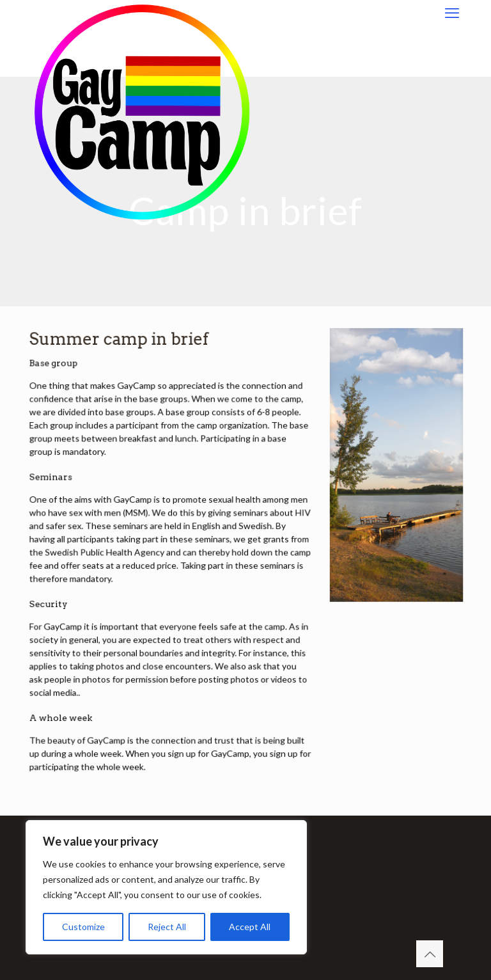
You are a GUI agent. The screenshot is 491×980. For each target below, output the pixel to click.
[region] (166, 887)
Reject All (167, 927)
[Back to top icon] (430, 954)
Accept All (250, 927)
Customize (83, 927)
